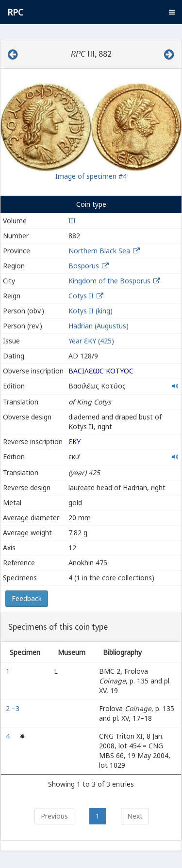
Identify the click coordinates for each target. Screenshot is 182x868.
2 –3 (14, 708)
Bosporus (84, 266)
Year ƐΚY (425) (91, 341)
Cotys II (81, 296)
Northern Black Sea (99, 251)
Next (135, 816)
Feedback (27, 598)
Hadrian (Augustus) (99, 326)
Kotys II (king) (91, 311)
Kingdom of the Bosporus (109, 281)
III (72, 221)
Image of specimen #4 (91, 176)
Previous (54, 816)
